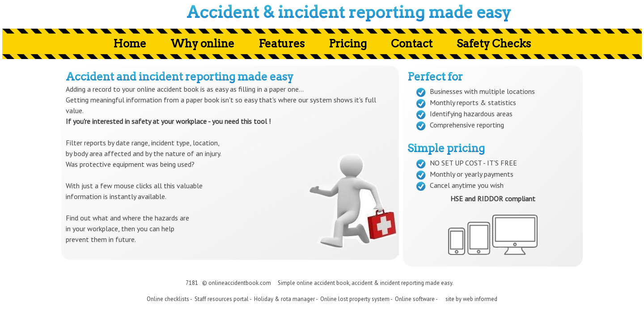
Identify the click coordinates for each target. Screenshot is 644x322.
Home (130, 44)
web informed (480, 299)
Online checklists (168, 299)
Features (282, 44)
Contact (412, 44)
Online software (415, 299)
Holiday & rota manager (284, 299)
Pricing (348, 44)
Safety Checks (494, 44)
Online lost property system (355, 299)
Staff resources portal (222, 299)
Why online (202, 44)
